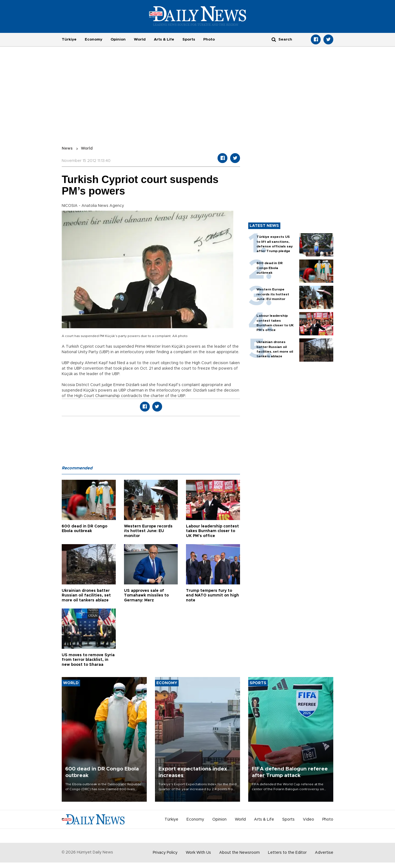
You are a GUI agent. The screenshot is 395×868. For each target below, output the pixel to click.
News (67, 149)
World (140, 39)
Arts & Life (164, 39)
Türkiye (69, 39)
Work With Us (198, 853)
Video (308, 820)
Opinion (118, 39)
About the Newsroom (239, 853)
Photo (209, 39)
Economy (94, 39)
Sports (189, 39)
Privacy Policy (165, 853)
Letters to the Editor (287, 853)
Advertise (324, 853)
